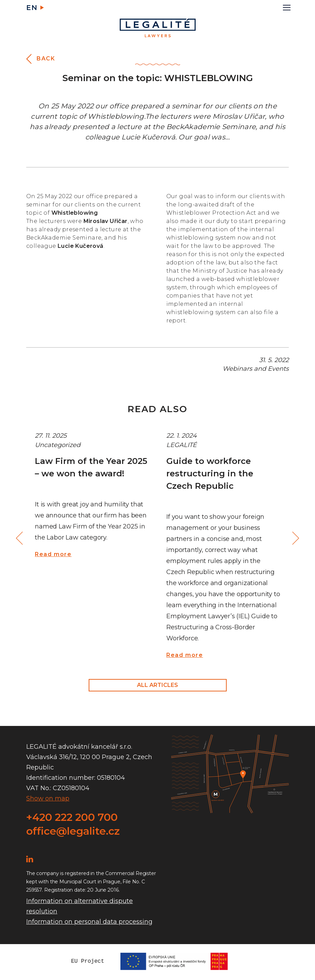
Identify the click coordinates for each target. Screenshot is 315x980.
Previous (20, 538)
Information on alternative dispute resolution (80, 906)
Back (46, 59)
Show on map (48, 798)
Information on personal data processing (89, 922)
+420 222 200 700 (72, 817)
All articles (157, 685)
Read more (53, 554)
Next (295, 538)
